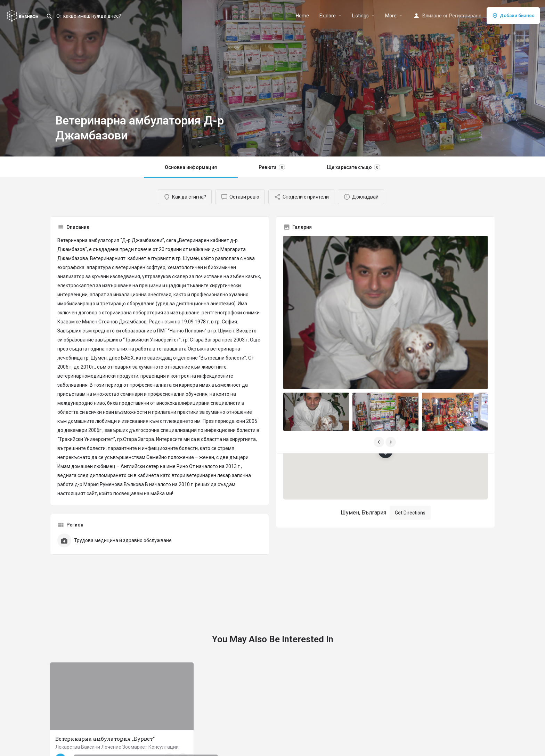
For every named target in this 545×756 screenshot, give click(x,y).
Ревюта (272, 167)
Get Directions (410, 473)
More (391, 16)
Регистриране (465, 16)
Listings (360, 16)
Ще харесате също (353, 167)
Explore (328, 16)
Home (302, 16)
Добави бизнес (513, 16)
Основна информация (191, 167)
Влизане (432, 16)
